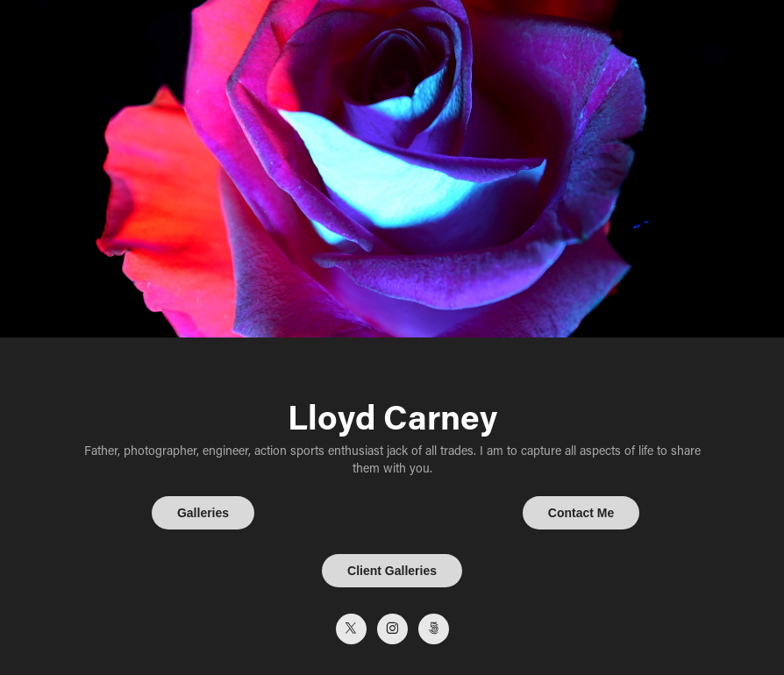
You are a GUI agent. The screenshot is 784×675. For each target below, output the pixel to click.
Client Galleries (392, 571)
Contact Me (581, 513)
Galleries (203, 513)
